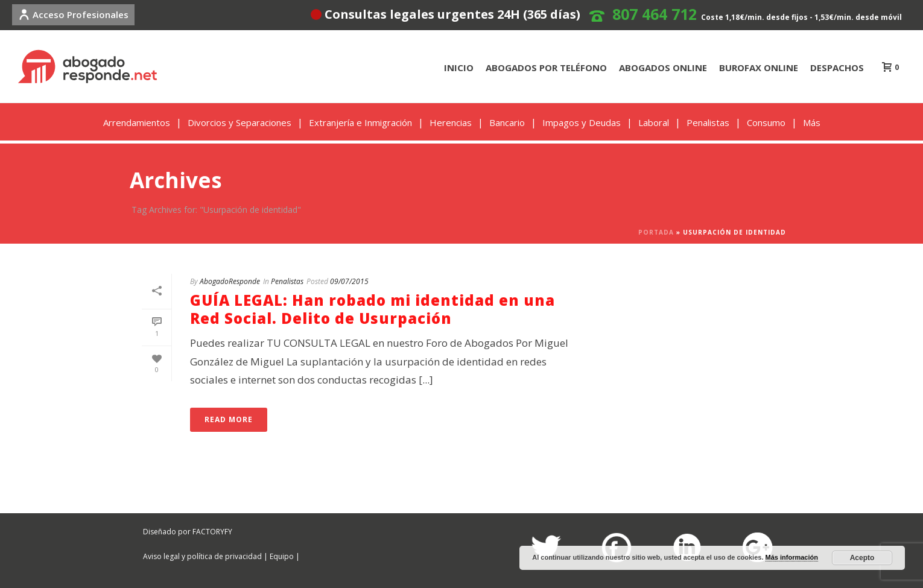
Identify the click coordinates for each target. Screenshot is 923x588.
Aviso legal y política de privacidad (202, 556)
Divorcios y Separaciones (239, 122)
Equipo (282, 556)
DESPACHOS (837, 68)
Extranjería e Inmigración (360, 122)
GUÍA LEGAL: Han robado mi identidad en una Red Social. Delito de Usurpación (373, 309)
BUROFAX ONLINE (759, 68)
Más (812, 122)
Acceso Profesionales (73, 14)
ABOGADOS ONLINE (663, 68)
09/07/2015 (349, 281)
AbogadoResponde (230, 281)
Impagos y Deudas (582, 122)
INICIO (459, 68)
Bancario (507, 122)
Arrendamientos (137, 122)
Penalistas (708, 122)
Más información (792, 557)
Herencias (451, 122)
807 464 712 (655, 14)
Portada (656, 232)
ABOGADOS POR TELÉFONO (546, 68)
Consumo (766, 122)
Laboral (654, 122)
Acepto (862, 558)
